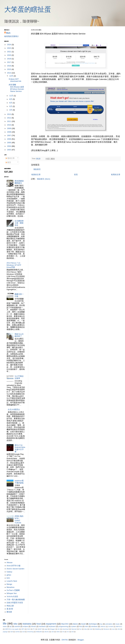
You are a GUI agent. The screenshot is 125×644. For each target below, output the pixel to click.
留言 (8, 162)
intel (91, 629)
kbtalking (98, 629)
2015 (9, 69)
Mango (9, 584)
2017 (9, 62)
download (66, 629)
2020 (9, 55)
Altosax (10, 562)
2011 (9, 121)
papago (5, 632)
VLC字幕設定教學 (19, 377)
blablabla (27, 624)
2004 (9, 146)
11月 (11, 96)
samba (17, 632)
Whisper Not (12, 593)
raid (11, 632)
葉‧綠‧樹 (10, 609)
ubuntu (47, 632)
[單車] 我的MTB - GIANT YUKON (19, 519)
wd (72, 632)
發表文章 (10, 158)
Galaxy (9, 572)
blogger (53, 629)
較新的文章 (36, 175)
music (118, 624)
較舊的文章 (116, 175)
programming (63, 626)
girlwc (9, 575)
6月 (11, 103)
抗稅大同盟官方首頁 (15, 603)
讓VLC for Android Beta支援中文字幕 (20, 448)
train (86, 626)
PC (34, 629)
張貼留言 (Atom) (44, 179)
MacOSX (65, 624)
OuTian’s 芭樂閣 (13, 590)
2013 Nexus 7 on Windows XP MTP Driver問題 (14, 265)
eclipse (25, 626)
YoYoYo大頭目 (12, 596)
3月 (11, 110)
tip (11, 626)
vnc (68, 632)
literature (106, 629)
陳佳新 (9, 612)
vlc (63, 632)
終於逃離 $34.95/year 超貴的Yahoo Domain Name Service (16, 88)
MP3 (23, 629)
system (74, 626)
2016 (9, 66)
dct (59, 629)
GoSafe (111, 626)
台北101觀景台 (14, 409)
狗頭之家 (10, 606)
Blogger (81, 640)
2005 (9, 143)
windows (94, 626)
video (58, 632)
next (113, 629)
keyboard (52, 626)
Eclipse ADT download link (15, 80)
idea (86, 629)
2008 (9, 132)
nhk (119, 629)
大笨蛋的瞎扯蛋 (28, 9)
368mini (103, 626)
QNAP (40, 629)
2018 (9, 59)
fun (80, 629)
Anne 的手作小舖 (14, 566)
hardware (42, 626)
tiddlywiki (39, 632)
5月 (11, 106)
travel (83, 624)
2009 (9, 128)
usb (53, 632)
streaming (30, 632)
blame (75, 624)
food (39, 624)
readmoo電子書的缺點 (19, 482)
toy (101, 624)
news (5, 626)
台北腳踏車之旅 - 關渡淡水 (19, 223)
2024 (9, 45)
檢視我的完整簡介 (12, 36)
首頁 (76, 175)
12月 (11, 76)
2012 (9, 118)
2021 (9, 52)
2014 (9, 73)
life (5, 623)
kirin (8, 578)
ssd (23, 632)
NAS (29, 629)
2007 (9, 135)
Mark (8, 33)
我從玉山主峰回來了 (19, 335)
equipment (51, 624)
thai (81, 626)
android (17, 626)
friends (33, 626)
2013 (9, 114)
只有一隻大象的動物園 (16, 600)
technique (93, 624)
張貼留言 (37, 169)
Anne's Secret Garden (15, 569)
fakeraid (74, 629)
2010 (9, 125)
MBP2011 (119, 626)
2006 (9, 139)
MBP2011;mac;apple (12, 629)
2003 (9, 150)
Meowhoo (10, 587)
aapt (46, 629)
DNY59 (65, 640)
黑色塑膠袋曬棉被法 (19, 182)
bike (15, 624)
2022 (9, 48)
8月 (11, 99)
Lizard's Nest (12, 581)
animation (109, 624)
